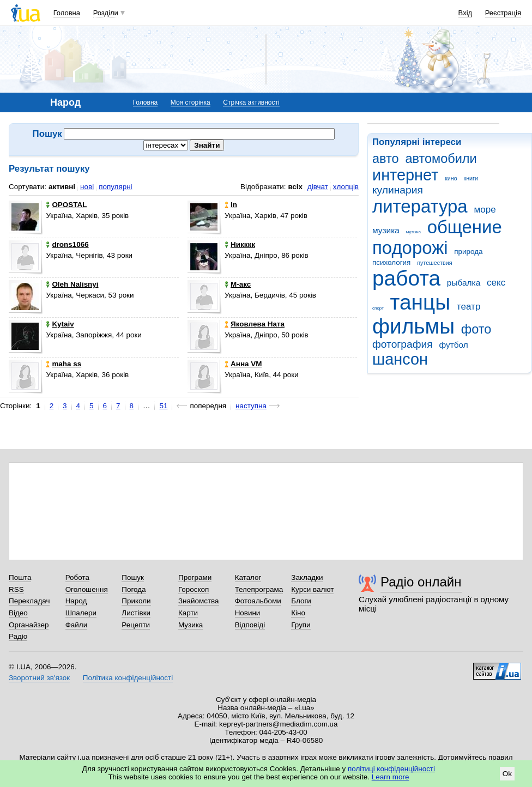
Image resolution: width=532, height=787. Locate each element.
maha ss (64, 364)
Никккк (240, 244)
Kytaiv (60, 324)
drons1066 (67, 244)
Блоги (301, 601)
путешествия (434, 263)
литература (420, 206)
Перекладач (29, 601)
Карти (188, 613)
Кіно (298, 613)
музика (386, 230)
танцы (421, 302)
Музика (191, 625)
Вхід (465, 13)
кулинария (398, 190)
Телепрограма (259, 589)
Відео (18, 613)
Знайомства (199, 601)
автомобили (441, 159)
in (231, 205)
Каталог (248, 577)
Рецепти (136, 625)
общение (465, 227)
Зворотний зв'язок (39, 678)
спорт (378, 308)
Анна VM (243, 364)
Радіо (18, 636)
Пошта (20, 577)
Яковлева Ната (255, 324)
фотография (403, 344)
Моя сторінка (191, 102)
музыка (413, 232)
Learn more (391, 777)
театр (469, 307)
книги (471, 178)
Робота (77, 577)
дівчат (318, 187)
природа (468, 252)
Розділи (106, 13)
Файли (77, 625)
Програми (195, 577)
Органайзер (29, 625)
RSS (16, 589)
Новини (248, 613)
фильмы (413, 326)
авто (386, 159)
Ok (507, 774)
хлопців (346, 187)
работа (406, 278)
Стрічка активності (251, 102)
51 (163, 406)
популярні (115, 187)
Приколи (136, 601)
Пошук (133, 577)
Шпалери (81, 613)
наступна (251, 406)
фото (476, 329)
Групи (301, 625)
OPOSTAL (66, 205)
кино (451, 178)
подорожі (410, 248)
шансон (400, 359)
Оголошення (87, 589)
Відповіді (250, 625)
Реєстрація (503, 13)
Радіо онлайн (421, 582)
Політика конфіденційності (128, 678)
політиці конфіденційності (391, 769)
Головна (67, 13)
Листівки (136, 613)
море (485, 210)
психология (391, 262)
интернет (405, 175)
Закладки (307, 577)
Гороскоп (194, 589)
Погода (134, 589)
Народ (76, 601)
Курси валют (312, 589)
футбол (453, 345)
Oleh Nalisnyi (72, 284)
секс (496, 283)
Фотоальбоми (258, 601)
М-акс (238, 284)
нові (87, 187)
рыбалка (464, 283)
